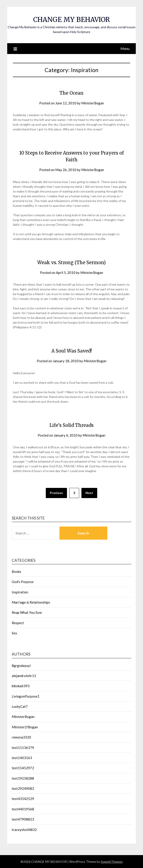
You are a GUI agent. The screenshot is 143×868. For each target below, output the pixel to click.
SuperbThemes (112, 862)
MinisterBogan (93, 103)
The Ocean (71, 93)
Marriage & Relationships (31, 602)
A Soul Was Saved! (72, 351)
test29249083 (23, 788)
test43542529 (23, 799)
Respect (18, 623)
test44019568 (23, 809)
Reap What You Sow (27, 612)
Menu (125, 48)
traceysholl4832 (24, 830)
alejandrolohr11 (24, 676)
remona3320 (21, 737)
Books (16, 572)
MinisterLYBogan (25, 727)
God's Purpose (23, 582)
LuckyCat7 (20, 706)
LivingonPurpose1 (26, 696)
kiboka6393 (21, 686)
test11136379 (23, 748)
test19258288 (23, 778)
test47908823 (23, 819)
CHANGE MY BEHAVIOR (72, 20)
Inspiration (20, 592)
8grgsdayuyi (21, 666)
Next (89, 493)
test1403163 (22, 758)
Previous (56, 493)
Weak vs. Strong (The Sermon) (71, 262)
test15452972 (23, 768)
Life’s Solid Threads (71, 425)
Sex (14, 633)
